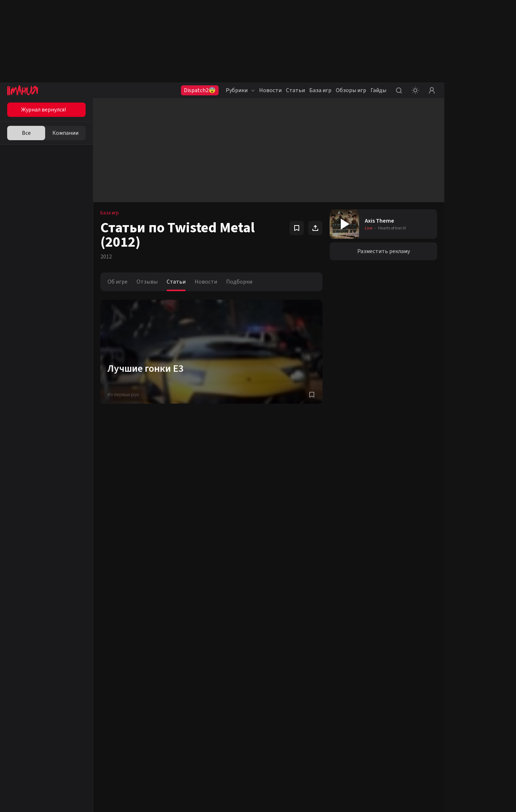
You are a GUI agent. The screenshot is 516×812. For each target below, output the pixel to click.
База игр (320, 90)
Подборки (239, 282)
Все (26, 133)
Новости (270, 90)
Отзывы (147, 282)
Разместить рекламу (384, 251)
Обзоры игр (351, 90)
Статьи (295, 90)
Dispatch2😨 (200, 90)
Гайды (378, 90)
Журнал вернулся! (44, 110)
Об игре (118, 282)
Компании (65, 133)
